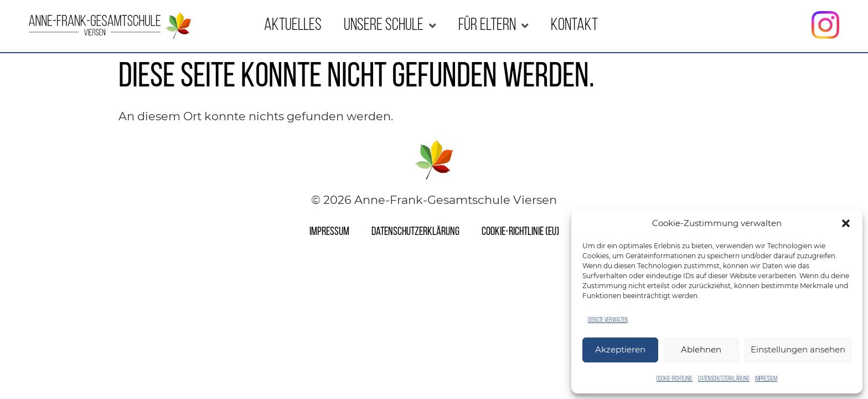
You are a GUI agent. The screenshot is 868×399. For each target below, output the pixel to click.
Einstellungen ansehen (798, 349)
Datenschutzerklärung (724, 379)
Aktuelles (293, 26)
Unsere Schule (390, 26)
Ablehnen (701, 349)
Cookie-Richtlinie (675, 379)
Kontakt (574, 26)
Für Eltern (494, 26)
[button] (846, 223)
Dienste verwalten (608, 320)
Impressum (766, 379)
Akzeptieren (620, 349)
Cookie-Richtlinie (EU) (520, 232)
